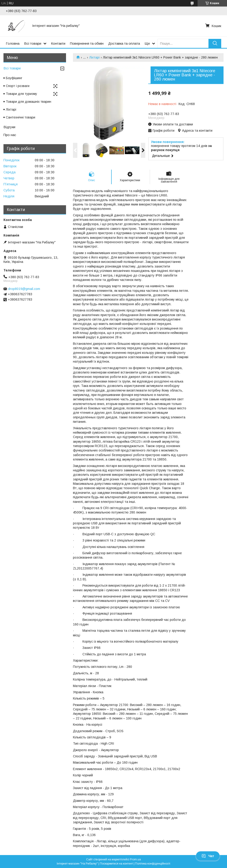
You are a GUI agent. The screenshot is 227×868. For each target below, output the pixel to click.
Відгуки (9, 127)
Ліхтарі (94, 57)
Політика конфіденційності (153, 864)
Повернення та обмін (87, 43)
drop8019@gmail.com (24, 289)
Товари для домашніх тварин (28, 102)
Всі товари (33, 43)
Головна (13, 43)
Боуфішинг (14, 78)
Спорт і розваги (18, 86)
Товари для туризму (21, 94)
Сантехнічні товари (20, 117)
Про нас (10, 135)
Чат (208, 856)
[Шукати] (215, 43)
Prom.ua (135, 859)
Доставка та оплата (124, 43)
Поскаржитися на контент (116, 864)
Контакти (58, 43)
